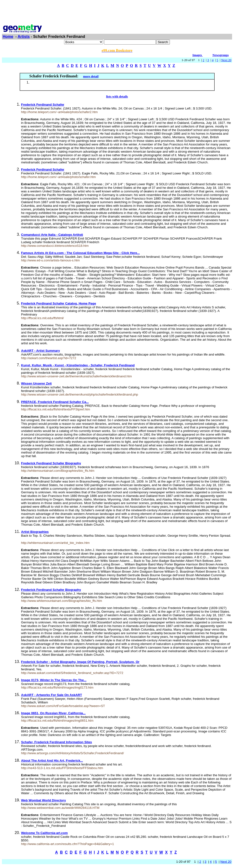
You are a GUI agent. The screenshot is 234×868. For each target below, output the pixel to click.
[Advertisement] (117, 13)
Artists (24, 37)
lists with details (117, 96)
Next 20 (226, 60)
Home (8, 37)
